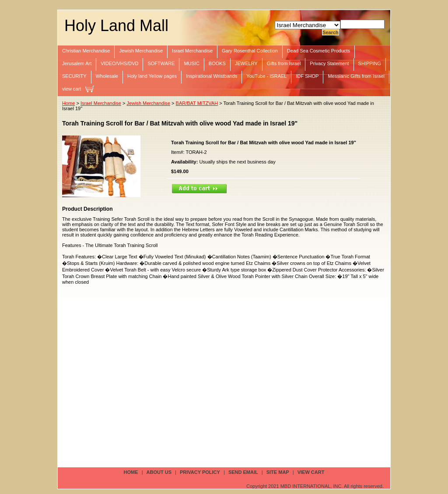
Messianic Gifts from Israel (356, 76)
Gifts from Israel (284, 63)
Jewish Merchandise (141, 51)
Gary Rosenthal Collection (250, 51)
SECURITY (74, 76)
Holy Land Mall (116, 26)
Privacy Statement (329, 63)
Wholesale (107, 76)
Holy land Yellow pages (152, 76)
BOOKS (217, 63)
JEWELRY (246, 63)
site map (278, 472)
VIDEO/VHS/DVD (119, 63)
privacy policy (200, 472)
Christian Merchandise (86, 51)
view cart (72, 89)
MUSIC (191, 63)
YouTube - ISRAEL (266, 76)
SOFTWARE (161, 63)
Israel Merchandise (192, 51)
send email (243, 472)
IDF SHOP (307, 76)
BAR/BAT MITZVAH (197, 103)
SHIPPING (370, 63)
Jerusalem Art (77, 63)
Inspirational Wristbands (212, 76)
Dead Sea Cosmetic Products (318, 51)
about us (159, 472)
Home (68, 103)
